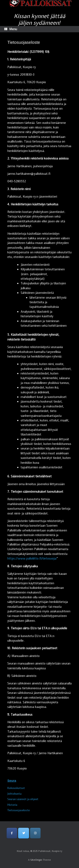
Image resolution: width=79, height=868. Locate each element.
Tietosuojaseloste (19, 810)
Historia (12, 805)
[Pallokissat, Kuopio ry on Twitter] (23, 833)
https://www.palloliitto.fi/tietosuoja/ (32, 558)
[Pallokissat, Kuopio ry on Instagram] (35, 833)
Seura (12, 781)
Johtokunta (14, 794)
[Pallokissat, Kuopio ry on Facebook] (12, 833)
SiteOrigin (36, 860)
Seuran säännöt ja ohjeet (23, 799)
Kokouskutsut (16, 788)
